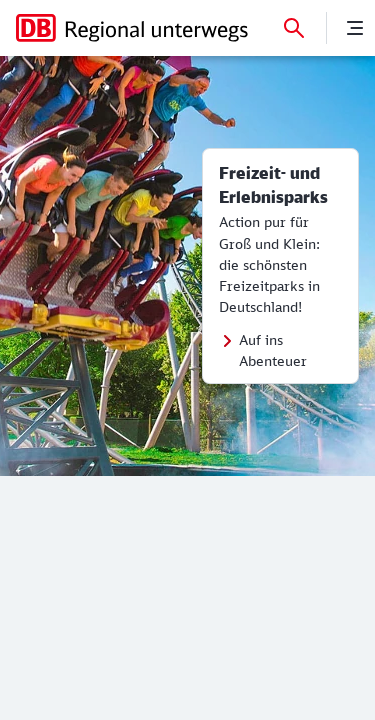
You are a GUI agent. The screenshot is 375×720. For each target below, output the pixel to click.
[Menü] (355, 28)
